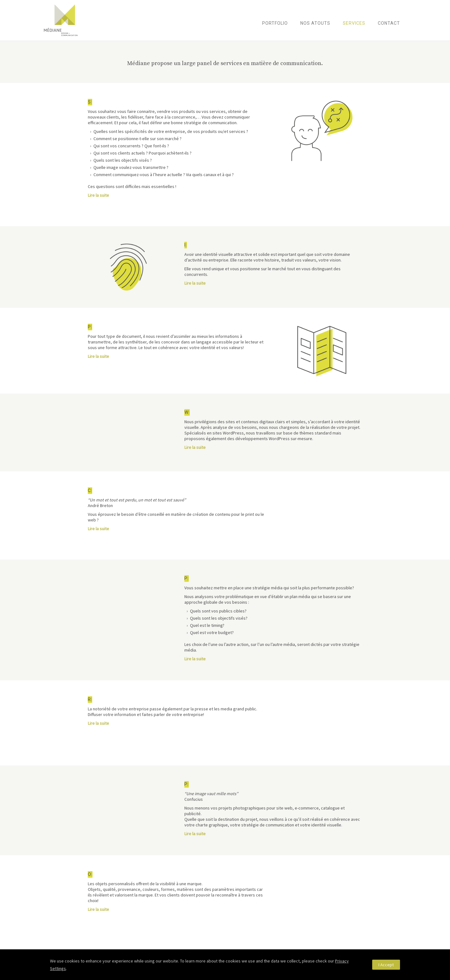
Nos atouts (315, 23)
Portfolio (275, 23)
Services (354, 23)
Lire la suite (98, 195)
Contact (389, 23)
